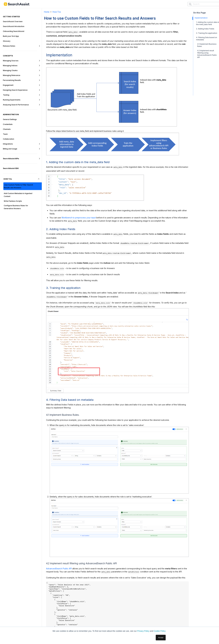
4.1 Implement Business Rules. (207, 45)
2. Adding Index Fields (205, 29)
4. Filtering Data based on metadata (207, 39)
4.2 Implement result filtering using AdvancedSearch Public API (207, 54)
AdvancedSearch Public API (59, 569)
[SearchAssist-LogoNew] (17, 4)
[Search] (190, 4)
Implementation (201, 18)
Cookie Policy (160, 631)
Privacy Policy (143, 631)
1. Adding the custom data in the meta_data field (208, 23)
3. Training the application (207, 33)
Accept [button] (161, 638)
